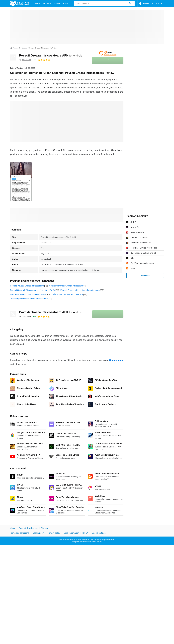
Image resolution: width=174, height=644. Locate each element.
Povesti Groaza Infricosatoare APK (51, 55)
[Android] (17, 48)
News (37, 4)
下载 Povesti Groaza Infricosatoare (67, 294)
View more (145, 275)
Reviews (47, 4)
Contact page (116, 360)
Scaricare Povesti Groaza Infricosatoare (67, 286)
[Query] (104, 4)
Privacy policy (54, 533)
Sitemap (45, 528)
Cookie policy (38, 533)
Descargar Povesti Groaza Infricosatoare (28, 294)
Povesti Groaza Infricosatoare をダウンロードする (33, 290)
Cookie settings (99, 533)
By (25, 60)
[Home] (11, 48)
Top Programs (61, 4)
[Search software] (130, 4)
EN (160, 4)
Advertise (33, 528)
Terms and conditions (20, 533)
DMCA (85, 533)
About (13, 528)
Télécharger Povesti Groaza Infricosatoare (29, 299)
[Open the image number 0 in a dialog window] (21, 182)
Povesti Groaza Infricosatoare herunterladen (80, 290)
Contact (22, 528)
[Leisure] (25, 48)
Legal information (71, 533)
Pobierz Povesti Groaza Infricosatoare (27, 286)
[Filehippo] (19, 4)
